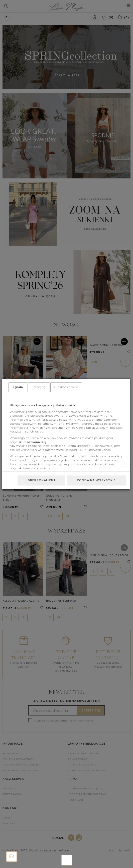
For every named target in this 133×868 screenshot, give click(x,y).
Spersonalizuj (41, 480)
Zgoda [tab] (18, 387)
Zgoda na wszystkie (96, 480)
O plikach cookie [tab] (66, 387)
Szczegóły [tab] (39, 387)
